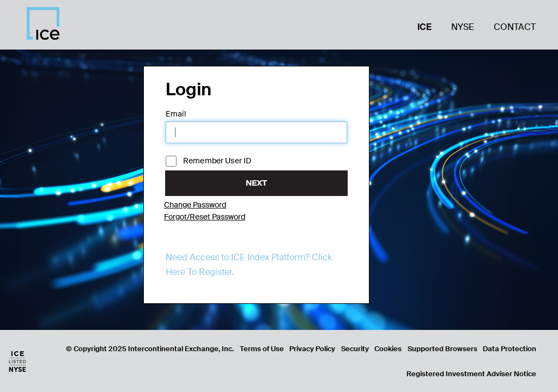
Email (176, 114)
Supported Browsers (442, 349)
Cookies (388, 349)
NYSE (463, 27)
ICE (424, 27)
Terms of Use (262, 349)
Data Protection (510, 349)
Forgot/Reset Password (205, 217)
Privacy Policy (312, 349)
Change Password (195, 205)
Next (256, 183)
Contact (515, 27)
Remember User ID (208, 161)
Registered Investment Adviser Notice (471, 374)
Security (355, 349)
